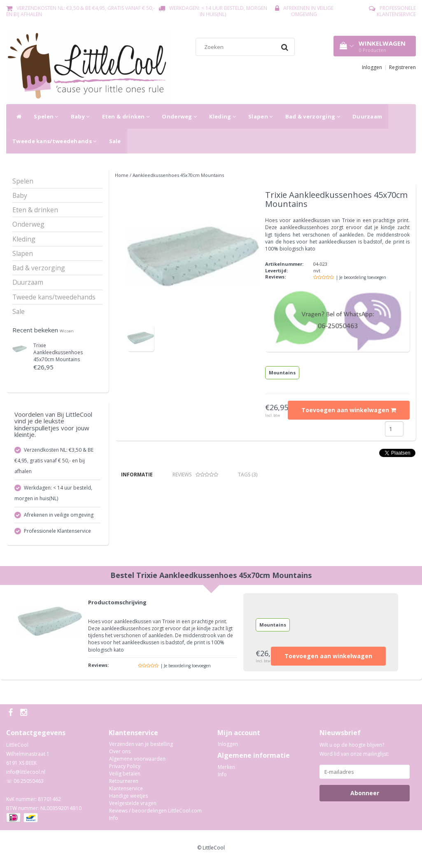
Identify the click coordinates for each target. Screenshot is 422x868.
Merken (226, 770)
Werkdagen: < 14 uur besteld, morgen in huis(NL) (218, 11)
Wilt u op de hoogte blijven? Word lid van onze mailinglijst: (354, 753)
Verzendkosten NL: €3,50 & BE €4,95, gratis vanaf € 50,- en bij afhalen (80, 11)
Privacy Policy (125, 769)
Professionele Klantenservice (396, 11)
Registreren (402, 67)
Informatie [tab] (137, 475)
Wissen (67, 331)
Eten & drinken (126, 116)
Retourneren (124, 784)
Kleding (223, 116)
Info (114, 821)
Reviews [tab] (195, 475)
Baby (80, 116)
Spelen (46, 116)
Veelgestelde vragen (133, 806)
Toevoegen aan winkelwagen (349, 410)
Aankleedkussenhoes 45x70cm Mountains (58, 352)
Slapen (260, 116)
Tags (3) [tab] (248, 475)
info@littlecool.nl (26, 775)
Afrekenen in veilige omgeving (308, 11)
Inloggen (372, 67)
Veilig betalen (125, 777)
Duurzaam (367, 116)
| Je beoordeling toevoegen (361, 277)
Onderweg (179, 116)
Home (122, 175)
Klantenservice (126, 792)
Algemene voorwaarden (137, 762)
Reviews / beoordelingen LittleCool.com (155, 814)
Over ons (120, 755)
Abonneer (365, 796)
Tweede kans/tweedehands (55, 141)
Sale (115, 141)
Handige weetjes (128, 799)
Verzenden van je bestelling (141, 747)
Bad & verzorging (313, 116)
